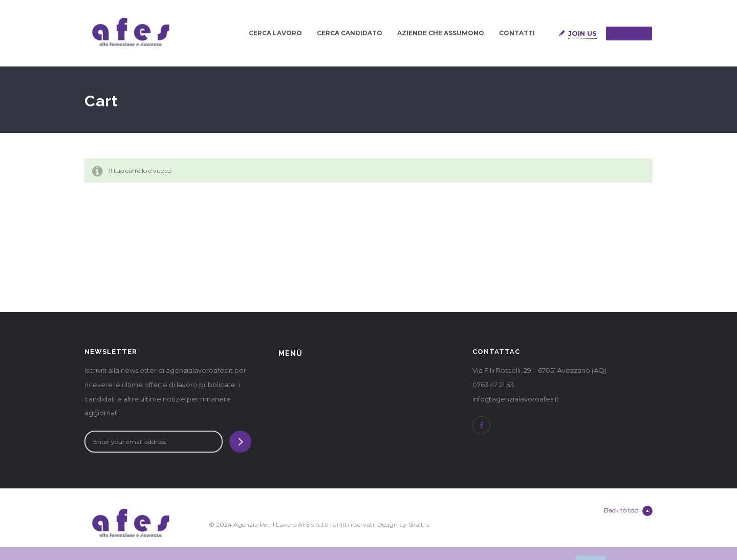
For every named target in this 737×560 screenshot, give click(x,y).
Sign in (629, 33)
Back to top (628, 511)
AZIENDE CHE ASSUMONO (441, 33)
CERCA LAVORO (275, 33)
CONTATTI (517, 33)
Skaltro (419, 524)
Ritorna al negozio (125, 207)
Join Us (582, 33)
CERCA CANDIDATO (350, 33)
